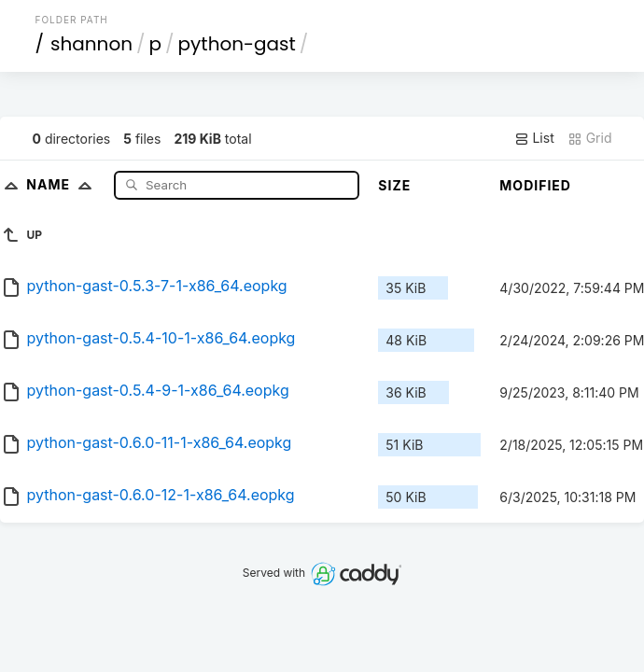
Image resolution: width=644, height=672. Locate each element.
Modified (535, 185)
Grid (590, 138)
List (534, 138)
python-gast (237, 44)
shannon (91, 44)
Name (63, 184)
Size (394, 185)
